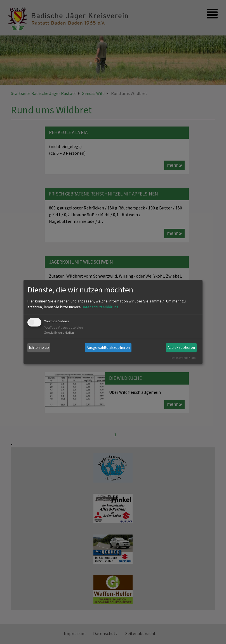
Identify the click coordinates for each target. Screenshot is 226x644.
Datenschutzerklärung (100, 307)
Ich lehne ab (39, 347)
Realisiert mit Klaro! (183, 358)
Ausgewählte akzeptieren (108, 347)
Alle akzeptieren (181, 347)
